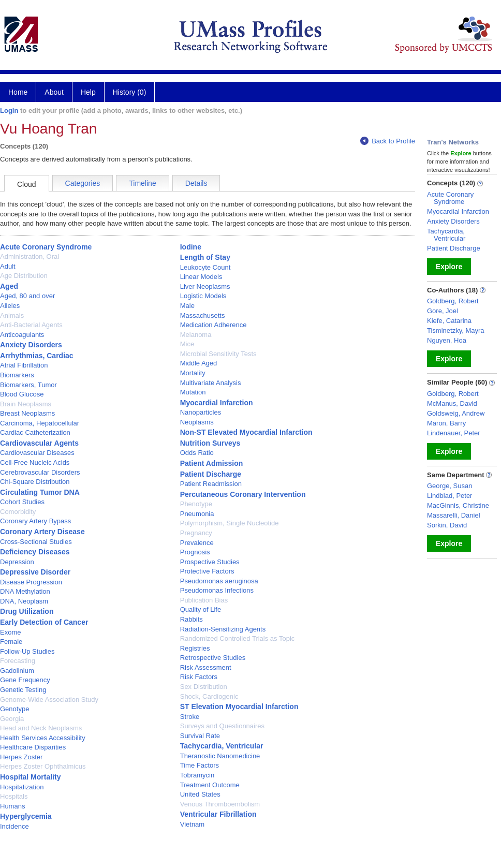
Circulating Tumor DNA (40, 492)
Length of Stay (205, 257)
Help (88, 92)
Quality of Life (201, 609)
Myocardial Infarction (217, 403)
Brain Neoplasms (26, 404)
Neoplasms (197, 422)
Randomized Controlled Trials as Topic (238, 638)
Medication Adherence (213, 325)
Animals (12, 315)
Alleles (10, 306)
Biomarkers (17, 375)
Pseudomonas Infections (217, 590)
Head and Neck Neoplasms (41, 728)
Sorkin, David (447, 525)
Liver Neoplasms (205, 286)
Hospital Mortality (30, 777)
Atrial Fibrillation (24, 365)
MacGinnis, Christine (458, 505)
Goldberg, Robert (453, 301)
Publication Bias (204, 600)
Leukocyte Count (205, 267)
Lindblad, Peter (450, 496)
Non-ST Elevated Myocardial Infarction (246, 432)
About (54, 92)
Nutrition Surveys (210, 443)
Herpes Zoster (21, 757)
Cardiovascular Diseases (37, 453)
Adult (8, 266)
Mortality (193, 373)
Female (11, 642)
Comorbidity (18, 512)
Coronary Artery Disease (42, 532)
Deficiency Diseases (35, 552)
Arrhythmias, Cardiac (37, 356)
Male (187, 306)
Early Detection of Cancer (44, 622)
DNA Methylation (25, 591)
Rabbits (191, 619)
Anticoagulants (22, 335)
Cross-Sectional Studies (36, 542)
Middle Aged (199, 363)
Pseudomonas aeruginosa (219, 581)
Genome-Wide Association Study (49, 700)
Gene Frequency (25, 680)
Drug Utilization (27, 611)
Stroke (190, 717)
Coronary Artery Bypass (35, 521)
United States (200, 794)
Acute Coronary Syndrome (46, 247)
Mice (187, 344)
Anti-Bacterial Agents (31, 325)
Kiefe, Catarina (449, 321)
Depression (17, 562)
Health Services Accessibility (43, 738)
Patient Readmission (211, 484)
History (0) (130, 92)
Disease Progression (31, 582)
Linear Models (201, 277)
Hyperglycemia (26, 816)
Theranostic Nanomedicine (220, 756)
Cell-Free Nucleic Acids (35, 462)
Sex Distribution (204, 687)
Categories (83, 183)
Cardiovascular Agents (39, 443)
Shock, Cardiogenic (209, 696)
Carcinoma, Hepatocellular (40, 423)
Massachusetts (203, 315)
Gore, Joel (443, 311)
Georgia (12, 719)
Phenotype (196, 504)
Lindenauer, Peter (454, 433)
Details (196, 183)
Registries (195, 648)
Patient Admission (212, 463)
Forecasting (18, 661)
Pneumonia (197, 514)
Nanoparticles (201, 412)
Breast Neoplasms (27, 413)
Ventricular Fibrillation (218, 814)
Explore (449, 267)
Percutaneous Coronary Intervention (243, 494)
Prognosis (195, 552)
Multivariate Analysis (211, 383)
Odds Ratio (197, 453)
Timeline (142, 183)
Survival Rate (200, 736)
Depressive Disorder (35, 572)
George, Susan (450, 486)
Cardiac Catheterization (35, 432)
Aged (9, 286)
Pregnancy (196, 533)
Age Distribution (24, 276)
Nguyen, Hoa (447, 340)
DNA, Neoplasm (24, 601)
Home (18, 92)
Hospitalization (22, 787)
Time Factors (200, 765)
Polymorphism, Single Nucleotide (230, 523)
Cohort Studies (22, 502)
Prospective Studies (210, 562)
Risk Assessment (206, 667)
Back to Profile (388, 141)
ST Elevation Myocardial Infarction (239, 707)
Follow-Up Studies (27, 651)
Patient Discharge (211, 474)
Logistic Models (203, 296)
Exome (10, 632)
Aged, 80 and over (27, 296)
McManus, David (452, 403)
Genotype (14, 709)
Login (9, 111)
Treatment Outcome (210, 785)
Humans (12, 806)
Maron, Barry (446, 423)
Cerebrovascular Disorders (40, 472)
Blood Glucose (22, 394)
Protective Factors (207, 571)
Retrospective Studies (213, 658)
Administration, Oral (30, 256)
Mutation (193, 392)
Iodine (191, 247)
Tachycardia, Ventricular (222, 746)
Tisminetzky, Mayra (456, 330)
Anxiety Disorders (31, 345)
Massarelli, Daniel (454, 515)
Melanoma (196, 335)
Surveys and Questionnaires (222, 726)
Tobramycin (197, 775)
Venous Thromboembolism (220, 804)
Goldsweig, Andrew (456, 413)
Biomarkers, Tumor (28, 385)
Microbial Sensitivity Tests (218, 354)
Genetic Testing (23, 690)
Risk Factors (199, 677)
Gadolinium (17, 671)
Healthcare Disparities (33, 747)
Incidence (14, 826)
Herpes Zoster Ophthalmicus (43, 766)
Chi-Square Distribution (35, 482)
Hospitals (14, 796)
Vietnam (192, 824)
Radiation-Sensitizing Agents (223, 629)
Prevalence (197, 543)
